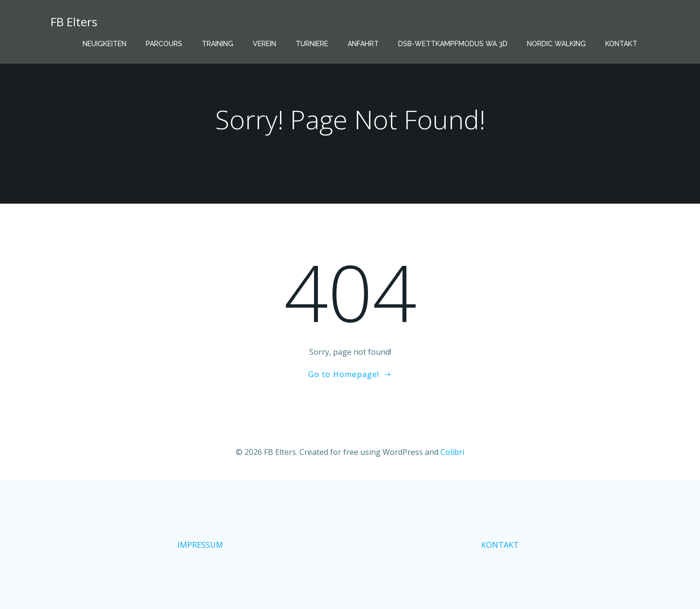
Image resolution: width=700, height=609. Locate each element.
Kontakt (621, 44)
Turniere (312, 44)
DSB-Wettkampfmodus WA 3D (453, 44)
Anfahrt (363, 44)
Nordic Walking (556, 44)
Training (218, 44)
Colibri (452, 452)
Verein (264, 44)
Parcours (164, 44)
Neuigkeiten (105, 44)
